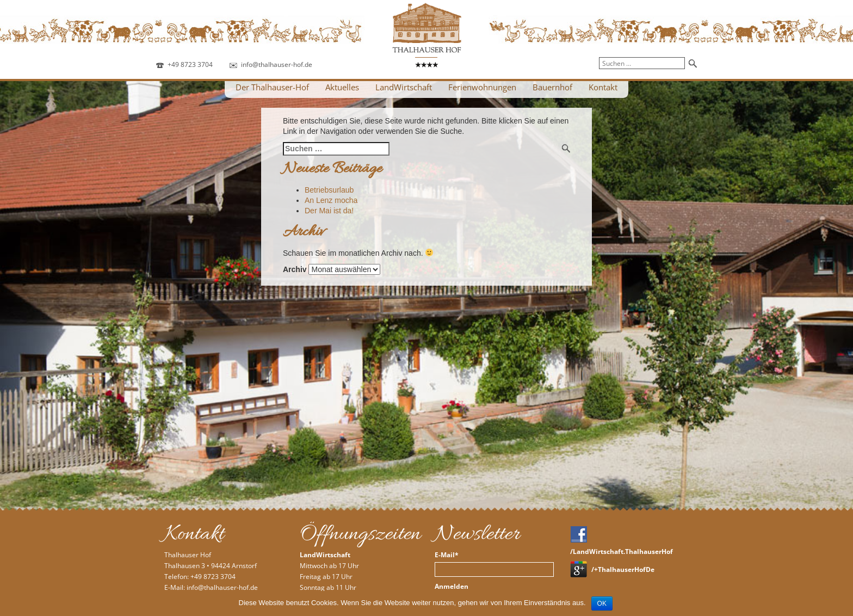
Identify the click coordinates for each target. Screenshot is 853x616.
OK (602, 603)
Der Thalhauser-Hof (272, 87)
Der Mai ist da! (329, 211)
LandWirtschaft (404, 87)
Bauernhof (552, 87)
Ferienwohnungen (482, 87)
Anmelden (452, 587)
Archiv (295, 269)
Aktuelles (342, 87)
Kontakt (603, 87)
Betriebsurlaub (329, 190)
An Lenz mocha (331, 200)
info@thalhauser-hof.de (277, 64)
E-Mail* (447, 555)
